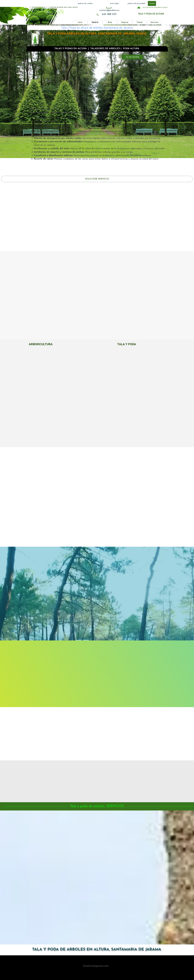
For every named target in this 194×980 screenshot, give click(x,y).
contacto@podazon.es (109, 10)
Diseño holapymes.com (95, 965)
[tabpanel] (109, 10)
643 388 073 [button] (109, 14)
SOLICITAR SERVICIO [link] (97, 179)
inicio (80, 22)
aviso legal (114, 4)
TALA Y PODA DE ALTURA (151, 14)
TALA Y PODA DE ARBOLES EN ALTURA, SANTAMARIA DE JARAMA (97, 950)
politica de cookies (85, 4)
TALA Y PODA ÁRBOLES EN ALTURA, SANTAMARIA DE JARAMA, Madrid (97, 34)
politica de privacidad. (137, 4)
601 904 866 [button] (97, 93)
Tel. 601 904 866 (132, 57)
